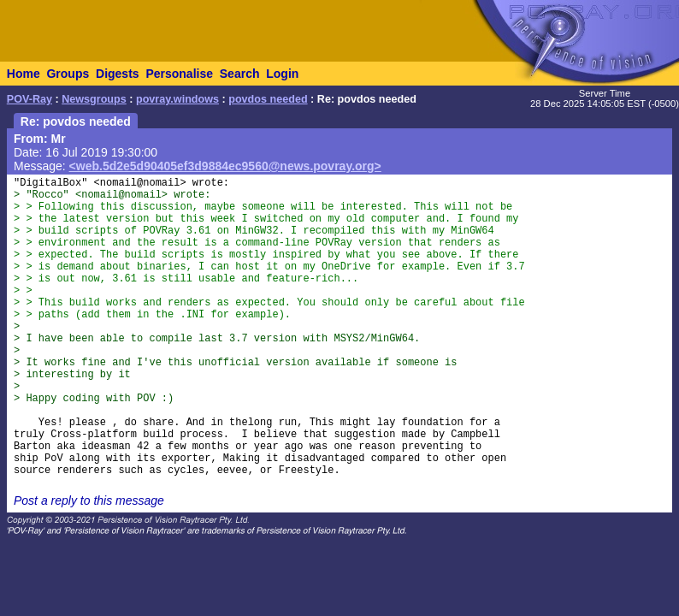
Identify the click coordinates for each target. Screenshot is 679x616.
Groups (68, 74)
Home (24, 74)
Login (282, 74)
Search (240, 74)
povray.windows (177, 99)
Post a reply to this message (89, 500)
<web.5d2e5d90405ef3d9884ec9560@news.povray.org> (225, 166)
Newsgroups (94, 99)
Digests (118, 74)
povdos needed (268, 99)
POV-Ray (30, 99)
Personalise (179, 74)
